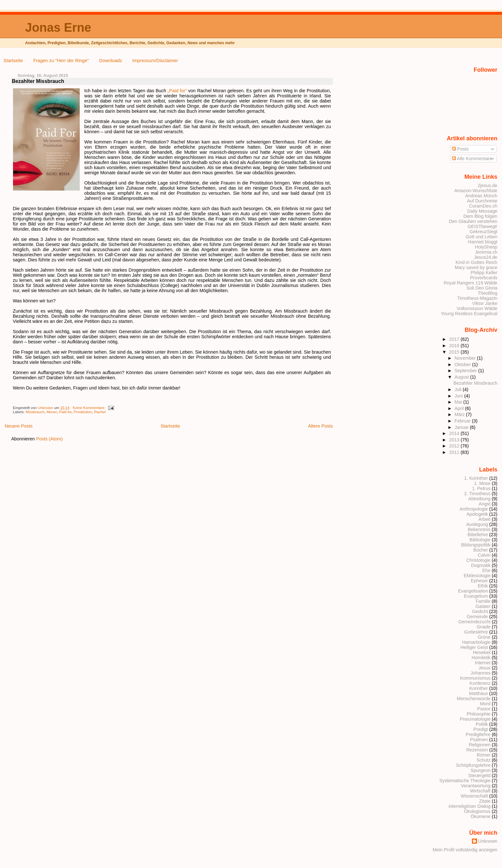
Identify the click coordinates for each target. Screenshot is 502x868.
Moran (52, 412)
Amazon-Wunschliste (476, 191)
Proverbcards (484, 278)
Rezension (477, 750)
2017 (455, 339)
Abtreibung (479, 499)
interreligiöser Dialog (470, 806)
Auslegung (477, 524)
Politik (482, 724)
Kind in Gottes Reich (477, 262)
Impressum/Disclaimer (155, 61)
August (462, 377)
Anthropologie (474, 509)
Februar (463, 421)
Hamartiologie (476, 642)
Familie (483, 601)
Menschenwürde (474, 699)
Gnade (484, 627)
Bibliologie (480, 540)
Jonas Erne (58, 27)
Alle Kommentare (472, 159)
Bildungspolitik (476, 545)
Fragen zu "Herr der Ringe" (61, 61)
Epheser (479, 581)
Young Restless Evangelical (469, 314)
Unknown (46, 408)
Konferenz (480, 683)
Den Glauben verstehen (473, 221)
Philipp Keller (484, 273)
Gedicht (480, 611)
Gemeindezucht (474, 622)
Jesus (485, 668)
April (460, 408)
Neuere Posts (18, 426)
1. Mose (482, 483)
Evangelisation (473, 591)
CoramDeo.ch (483, 206)
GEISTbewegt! (482, 226)
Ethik (483, 586)
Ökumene (481, 816)
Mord (485, 704)
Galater (483, 606)
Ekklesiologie (477, 576)
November (466, 358)
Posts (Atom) (49, 439)
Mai (459, 402)
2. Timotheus (477, 494)
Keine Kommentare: (89, 408)
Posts (460, 149)
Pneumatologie (475, 719)
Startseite (13, 61)
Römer (484, 755)
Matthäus (478, 693)
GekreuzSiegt (484, 232)
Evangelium (476, 596)
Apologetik (477, 514)
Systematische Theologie (465, 781)
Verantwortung (476, 786)
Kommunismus (475, 678)
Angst (485, 504)
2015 (455, 352)
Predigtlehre (478, 734)
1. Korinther (476, 478)
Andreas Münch (481, 196)
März (460, 414)
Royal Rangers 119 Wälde (471, 283)
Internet (483, 663)
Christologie (478, 560)
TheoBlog (487, 293)
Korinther (479, 688)
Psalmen (479, 740)
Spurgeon (481, 770)
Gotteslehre (476, 632)
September (466, 371)
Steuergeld (479, 775)
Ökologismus (477, 811)
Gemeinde (477, 617)
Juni (459, 396)
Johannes (481, 673)
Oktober (463, 364)
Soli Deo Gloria (482, 288)
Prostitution (83, 412)
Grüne (484, 637)
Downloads (111, 61)
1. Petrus (481, 488)
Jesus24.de (486, 257)
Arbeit (485, 519)
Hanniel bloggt (483, 242)
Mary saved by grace (476, 267)
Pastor (484, 709)
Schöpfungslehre (473, 765)
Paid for (65, 412)
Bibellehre (478, 535)
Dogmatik (481, 565)
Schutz (483, 760)
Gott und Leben (482, 237)
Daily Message (482, 211)
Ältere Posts (320, 426)
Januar (462, 427)
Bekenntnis (479, 529)
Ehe (486, 570)
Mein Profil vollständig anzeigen (465, 850)
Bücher (481, 550)
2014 (455, 433)
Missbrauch (35, 412)
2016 (455, 346)
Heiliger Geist (474, 647)
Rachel (100, 412)
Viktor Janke (485, 303)
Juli (459, 389)
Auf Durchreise (482, 201)
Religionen (480, 745)
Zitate (485, 801)
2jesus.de (487, 185)
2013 (455, 440)
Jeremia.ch (486, 252)
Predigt (481, 729)
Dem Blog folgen (480, 216)
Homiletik (481, 658)
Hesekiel (482, 652)
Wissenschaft (474, 796)
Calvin (484, 555)
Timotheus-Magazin (477, 298)
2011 (455, 452)
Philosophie (479, 714)
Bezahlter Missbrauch (38, 81)
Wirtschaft (480, 791)
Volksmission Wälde (477, 308)
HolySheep (486, 247)
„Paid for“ (177, 91)
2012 (455, 446)
